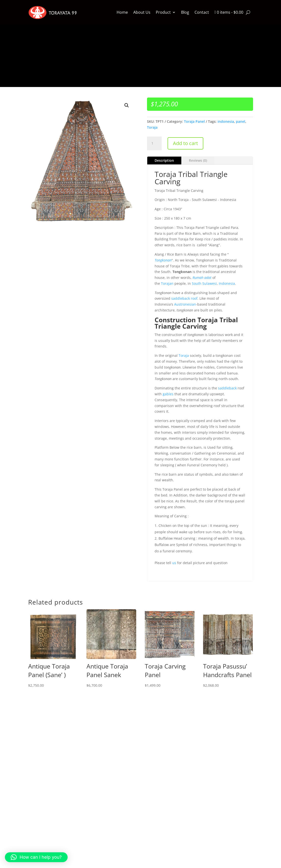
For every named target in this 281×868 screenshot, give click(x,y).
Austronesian (185, 304)
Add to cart (185, 143)
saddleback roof (184, 298)
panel (241, 121)
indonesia (226, 121)
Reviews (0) (198, 160)
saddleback (227, 388)
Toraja (152, 127)
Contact (202, 12)
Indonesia (227, 283)
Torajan (167, 283)
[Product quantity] (154, 143)
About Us (142, 12)
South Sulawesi (204, 283)
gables (168, 394)
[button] (127, 105)
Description (164, 160)
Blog (185, 12)
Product (163, 12)
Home (122, 12)
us (174, 563)
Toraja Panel (194, 121)
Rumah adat (202, 278)
